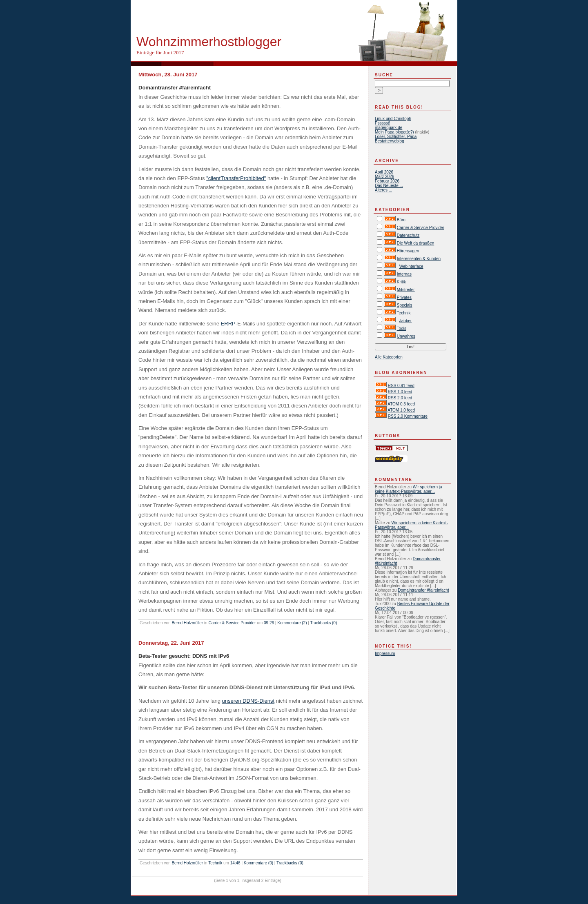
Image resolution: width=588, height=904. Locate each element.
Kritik (401, 282)
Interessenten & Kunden (419, 259)
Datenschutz (408, 235)
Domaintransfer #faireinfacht (175, 88)
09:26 (269, 623)
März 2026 (384, 177)
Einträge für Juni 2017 (160, 52)
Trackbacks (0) (323, 623)
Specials (405, 305)
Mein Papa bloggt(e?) (394, 132)
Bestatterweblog (390, 141)
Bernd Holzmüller (187, 623)
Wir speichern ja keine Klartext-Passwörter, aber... (409, 489)
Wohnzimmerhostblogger (209, 42)
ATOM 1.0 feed (401, 410)
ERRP (228, 324)
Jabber (406, 321)
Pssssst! (382, 123)
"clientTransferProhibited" (236, 178)
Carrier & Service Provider (232, 623)
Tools (402, 328)
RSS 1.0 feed (400, 392)
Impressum (385, 654)
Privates (404, 297)
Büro (401, 220)
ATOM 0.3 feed (401, 404)
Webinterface (411, 266)
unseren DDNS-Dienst (248, 701)
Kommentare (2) (292, 623)
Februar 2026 (387, 181)
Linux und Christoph (393, 119)
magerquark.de (389, 128)
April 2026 (384, 172)
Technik (215, 863)
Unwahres (406, 336)
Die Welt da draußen (416, 243)
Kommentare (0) (258, 863)
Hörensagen (408, 251)
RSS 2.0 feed (400, 398)
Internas (404, 274)
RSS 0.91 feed (401, 386)
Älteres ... (383, 190)
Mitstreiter (406, 290)
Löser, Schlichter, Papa (396, 137)
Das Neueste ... (389, 186)
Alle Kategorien (389, 357)
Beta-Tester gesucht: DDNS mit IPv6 (184, 656)
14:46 (235, 863)
